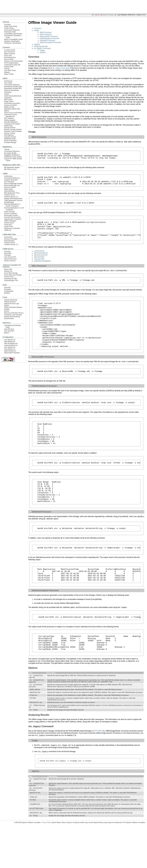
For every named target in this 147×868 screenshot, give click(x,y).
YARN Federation (10, 221)
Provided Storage (10, 142)
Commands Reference (12, 30)
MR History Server (10, 169)
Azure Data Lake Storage (13, 275)
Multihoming (8, 126)
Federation (8, 92)
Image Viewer (9, 101)
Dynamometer (9, 318)
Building (7, 293)
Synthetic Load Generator (13, 131)
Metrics (7, 333)
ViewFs (7, 94)
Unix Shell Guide (10, 70)
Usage (37, 30)
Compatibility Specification (13, 34)
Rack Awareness (10, 57)
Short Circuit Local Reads (13, 113)
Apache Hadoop (108, 15)
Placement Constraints (12, 228)
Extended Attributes (11, 122)
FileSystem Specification (13, 43)
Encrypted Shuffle (10, 153)
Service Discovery (10, 259)
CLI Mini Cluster (10, 50)
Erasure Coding (10, 133)
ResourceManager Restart (13, 184)
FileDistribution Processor (50, 38)
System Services (10, 261)
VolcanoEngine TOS (11, 280)
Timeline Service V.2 (11, 197)
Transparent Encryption (12, 124)
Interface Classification (12, 41)
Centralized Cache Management (11, 115)
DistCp (7, 305)
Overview (7, 24)
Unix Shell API (9, 331)
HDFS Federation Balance (13, 307)
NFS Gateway (9, 118)
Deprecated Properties (12, 353)
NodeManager (9, 202)
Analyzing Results (41, 46)
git (99, 15)
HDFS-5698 (97, 768)
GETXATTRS (39, 264)
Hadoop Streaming (11, 300)
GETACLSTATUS (41, 262)
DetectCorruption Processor (50, 42)
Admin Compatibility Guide (13, 39)
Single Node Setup (11, 26)
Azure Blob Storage (11, 273)
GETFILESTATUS (41, 260)
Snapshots (8, 98)
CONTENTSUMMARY (43, 268)
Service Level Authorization (14, 61)
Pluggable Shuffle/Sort (12, 155)
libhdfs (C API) (9, 107)
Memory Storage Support (13, 129)
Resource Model (10, 187)
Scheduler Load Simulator (13, 315)
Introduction (8, 237)
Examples (8, 289)
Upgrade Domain (10, 137)
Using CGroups (9, 212)
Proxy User (8, 55)
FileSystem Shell (10, 32)
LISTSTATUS (39, 258)
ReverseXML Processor (49, 36)
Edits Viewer (8, 100)
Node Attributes (9, 191)
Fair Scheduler (9, 182)
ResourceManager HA (12, 185)
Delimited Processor (47, 40)
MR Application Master (12, 167)
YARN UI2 (8, 230)
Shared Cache (9, 223)
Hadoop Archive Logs (12, 304)
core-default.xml (10, 340)
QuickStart (8, 253)
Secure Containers (11, 213)
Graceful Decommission (12, 217)
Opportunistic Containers (13, 219)
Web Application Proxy (12, 193)
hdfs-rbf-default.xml (11, 343)
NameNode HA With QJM (13, 87)
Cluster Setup (9, 28)
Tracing (7, 68)
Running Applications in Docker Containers (12, 205)
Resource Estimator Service (14, 313)
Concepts (7, 255)
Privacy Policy (47, 863)
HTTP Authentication (11, 63)
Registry (7, 72)
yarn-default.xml (10, 347)
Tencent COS (9, 277)
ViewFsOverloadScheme (13, 96)
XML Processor (46, 34)
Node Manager (9, 241)
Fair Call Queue (10, 52)
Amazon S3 (8, 271)
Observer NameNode (11, 90)
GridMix (7, 309)
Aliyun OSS (8, 269)
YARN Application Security (13, 200)
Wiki (93, 15)
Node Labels (9, 189)
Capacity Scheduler (11, 180)
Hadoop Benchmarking (12, 317)
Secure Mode (9, 59)
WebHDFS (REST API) (12, 109)
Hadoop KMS (9, 67)
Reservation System (11, 215)
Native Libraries (10, 54)
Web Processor (46, 32)
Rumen (7, 311)
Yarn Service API (10, 257)
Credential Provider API (12, 65)
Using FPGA (8, 226)
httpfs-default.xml (10, 351)
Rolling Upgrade (10, 120)
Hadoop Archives (10, 302)
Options (37, 44)
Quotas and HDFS (10, 105)
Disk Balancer (9, 135)
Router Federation (10, 141)
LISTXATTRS (39, 266)
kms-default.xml (10, 349)
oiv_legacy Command (42, 48)
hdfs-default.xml (10, 341)
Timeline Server (10, 195)
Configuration (9, 291)
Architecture (8, 81)
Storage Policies (10, 128)
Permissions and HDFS (12, 103)
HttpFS (7, 111)
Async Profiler (9, 74)
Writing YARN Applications (13, 198)
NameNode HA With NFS (13, 88)
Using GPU (8, 225)
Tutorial (7, 149)
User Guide (8, 83)
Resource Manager (11, 239)
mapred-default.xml (11, 345)
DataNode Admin (10, 139)
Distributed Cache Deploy (13, 157)
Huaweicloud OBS (10, 279)
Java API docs (9, 329)
